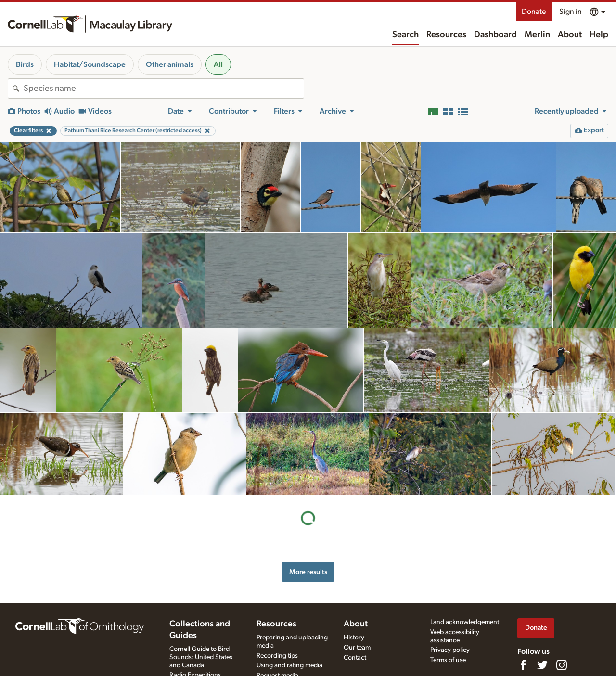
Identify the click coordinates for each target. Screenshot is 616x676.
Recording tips (277, 656)
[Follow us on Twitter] (542, 665)
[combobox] (164, 89)
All (218, 64)
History (354, 638)
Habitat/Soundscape (90, 64)
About (570, 35)
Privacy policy (450, 650)
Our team (357, 648)
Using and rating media (289, 665)
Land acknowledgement (465, 622)
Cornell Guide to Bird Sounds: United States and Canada (201, 657)
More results (308, 572)
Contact (355, 658)
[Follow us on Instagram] (562, 665)
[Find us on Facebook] (523, 665)
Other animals (170, 64)
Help (599, 35)
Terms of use (448, 660)
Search (405, 35)
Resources (446, 35)
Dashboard (495, 35)
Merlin (537, 35)
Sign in (571, 12)
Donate (534, 12)
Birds (25, 64)
